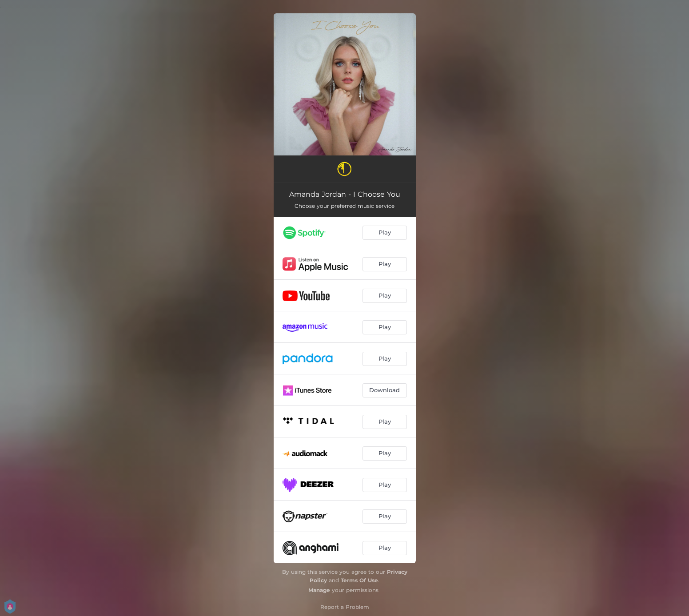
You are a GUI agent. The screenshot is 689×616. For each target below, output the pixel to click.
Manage (319, 590)
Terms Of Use (359, 580)
